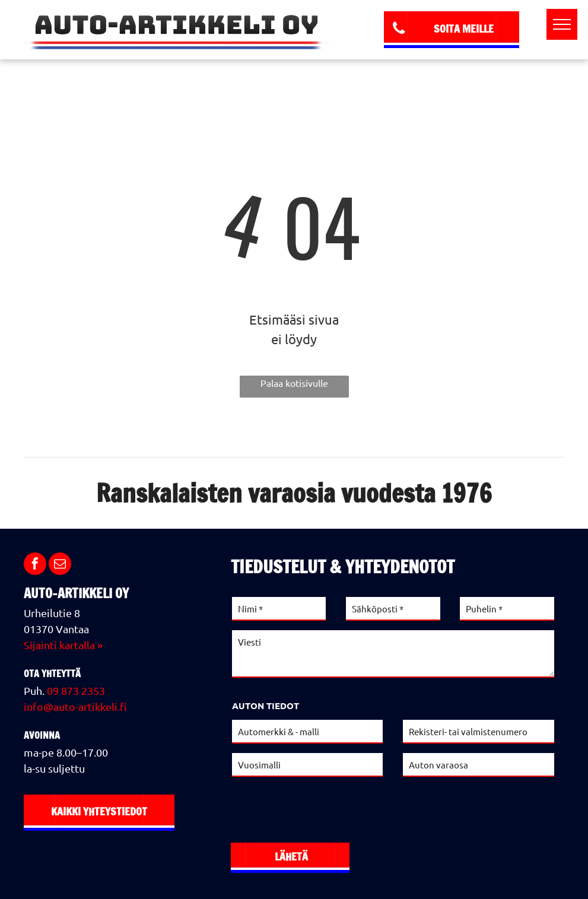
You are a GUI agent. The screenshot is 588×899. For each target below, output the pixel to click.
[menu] (562, 24)
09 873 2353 (76, 690)
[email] (60, 565)
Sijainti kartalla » (63, 645)
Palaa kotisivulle (294, 383)
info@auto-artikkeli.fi (75, 706)
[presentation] (322, 808)
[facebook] (35, 565)
